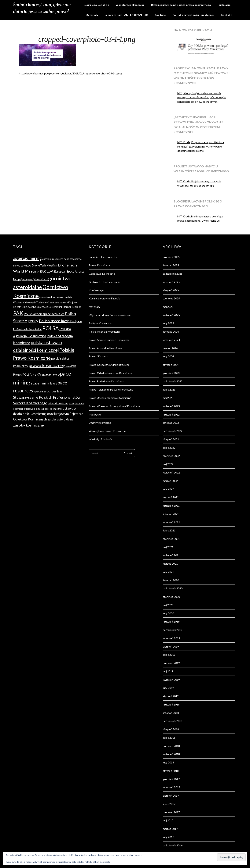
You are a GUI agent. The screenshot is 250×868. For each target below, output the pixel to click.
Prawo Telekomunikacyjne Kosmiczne (111, 389)
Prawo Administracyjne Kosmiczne (109, 340)
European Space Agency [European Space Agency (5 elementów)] (69, 271)
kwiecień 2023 (171, 406)
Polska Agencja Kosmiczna (104, 332)
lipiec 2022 (169, 448)
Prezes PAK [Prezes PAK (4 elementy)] (70, 366)
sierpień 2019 (171, 647)
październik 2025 (173, 274)
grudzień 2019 (171, 622)
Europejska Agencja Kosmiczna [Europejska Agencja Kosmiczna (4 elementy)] (30, 279)
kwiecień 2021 (171, 555)
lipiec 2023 (169, 389)
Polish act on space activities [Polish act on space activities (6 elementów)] (44, 314)
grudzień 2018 (171, 704)
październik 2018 (173, 721)
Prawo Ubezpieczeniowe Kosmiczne (110, 398)
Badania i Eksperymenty (103, 257)
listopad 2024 (171, 332)
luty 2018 (168, 762)
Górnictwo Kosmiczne (102, 274)
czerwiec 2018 (171, 746)
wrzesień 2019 (171, 638)
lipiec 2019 (169, 655)
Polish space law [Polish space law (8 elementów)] (53, 321)
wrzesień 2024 (171, 340)
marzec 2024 (170, 348)
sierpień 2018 (171, 729)
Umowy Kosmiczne (100, 423)
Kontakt (226, 15)
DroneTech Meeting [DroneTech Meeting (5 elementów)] (44, 265)
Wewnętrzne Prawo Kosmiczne (107, 431)
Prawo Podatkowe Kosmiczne (106, 381)
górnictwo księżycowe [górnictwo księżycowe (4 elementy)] (52, 297)
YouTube (160, 15)
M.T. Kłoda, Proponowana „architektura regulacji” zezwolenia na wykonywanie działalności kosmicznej (201, 146)
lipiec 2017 (169, 804)
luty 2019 (168, 688)
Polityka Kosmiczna (100, 323)
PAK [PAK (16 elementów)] (18, 313)
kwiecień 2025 (171, 315)
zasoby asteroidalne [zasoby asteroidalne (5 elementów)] (60, 419)
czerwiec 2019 (171, 663)
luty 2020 (168, 613)
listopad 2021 (171, 514)
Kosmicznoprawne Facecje (104, 298)
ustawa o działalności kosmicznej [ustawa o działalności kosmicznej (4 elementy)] (44, 409)
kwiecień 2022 (171, 472)
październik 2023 (173, 381)
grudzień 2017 (171, 779)
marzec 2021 (170, 564)
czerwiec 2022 (171, 456)
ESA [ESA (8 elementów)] (50, 271)
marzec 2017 (170, 829)
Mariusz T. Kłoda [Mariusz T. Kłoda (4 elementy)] (72, 307)
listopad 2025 (171, 265)
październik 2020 (173, 588)
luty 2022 (168, 489)
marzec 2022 (170, 481)
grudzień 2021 (171, 506)
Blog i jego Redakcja (96, 5)
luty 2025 (168, 323)
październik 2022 (173, 431)
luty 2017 (168, 837)
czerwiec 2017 (171, 812)
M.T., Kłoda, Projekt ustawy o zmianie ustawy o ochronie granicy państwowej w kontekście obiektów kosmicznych (202, 97)
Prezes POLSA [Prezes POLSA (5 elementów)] (22, 374)
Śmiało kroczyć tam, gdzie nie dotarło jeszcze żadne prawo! (42, 8)
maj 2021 (168, 547)
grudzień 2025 (171, 257)
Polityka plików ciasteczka (97, 862)
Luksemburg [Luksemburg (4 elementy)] (55, 307)
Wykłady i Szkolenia (100, 439)
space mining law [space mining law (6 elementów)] (43, 383)
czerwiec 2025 (171, 298)
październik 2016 (173, 845)
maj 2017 (168, 820)
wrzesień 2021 (171, 522)
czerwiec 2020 (171, 597)
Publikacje (224, 5)
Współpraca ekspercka (130, 5)
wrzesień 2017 (171, 787)
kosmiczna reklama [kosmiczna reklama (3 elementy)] (59, 303)
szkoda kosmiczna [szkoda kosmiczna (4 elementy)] (58, 403)
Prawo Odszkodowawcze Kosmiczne (110, 373)
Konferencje (96, 290)
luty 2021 (168, 572)
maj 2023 (168, 398)
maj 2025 (168, 307)
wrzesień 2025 (171, 282)
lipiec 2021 (169, 530)
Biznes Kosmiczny (99, 265)
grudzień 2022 (171, 414)
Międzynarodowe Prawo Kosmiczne (110, 315)
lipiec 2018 (169, 738)
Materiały (92, 15)
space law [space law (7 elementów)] (49, 374)
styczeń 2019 (171, 696)
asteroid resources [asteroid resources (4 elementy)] (53, 259)
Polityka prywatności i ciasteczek (193, 15)
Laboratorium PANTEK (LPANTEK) (126, 15)
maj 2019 (168, 671)
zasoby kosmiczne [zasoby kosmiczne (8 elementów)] (28, 425)
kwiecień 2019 (171, 680)
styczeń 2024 (171, 365)
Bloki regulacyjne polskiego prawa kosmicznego (181, 5)
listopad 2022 (171, 423)
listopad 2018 (171, 713)
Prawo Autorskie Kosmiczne (105, 348)
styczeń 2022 (171, 497)
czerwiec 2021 (171, 539)
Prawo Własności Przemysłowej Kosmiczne (114, 406)
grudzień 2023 (171, 373)
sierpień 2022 (171, 439)
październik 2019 (173, 630)
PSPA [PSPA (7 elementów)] (37, 374)
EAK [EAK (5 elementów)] (43, 271)
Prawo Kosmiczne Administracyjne (109, 365)
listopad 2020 (171, 580)
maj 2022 (168, 464)
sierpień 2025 (171, 290)
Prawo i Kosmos (98, 356)
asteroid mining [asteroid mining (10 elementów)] (27, 258)
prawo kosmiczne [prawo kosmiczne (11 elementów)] (46, 365)
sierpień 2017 (171, 796)
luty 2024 (168, 356)
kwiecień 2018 (171, 754)
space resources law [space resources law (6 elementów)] (48, 391)
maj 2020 (168, 605)
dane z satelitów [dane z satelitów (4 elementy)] (22, 266)
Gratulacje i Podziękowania (105, 282)
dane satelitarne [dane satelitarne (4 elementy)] (73, 259)
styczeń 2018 (171, 771)
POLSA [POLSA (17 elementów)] (50, 328)
